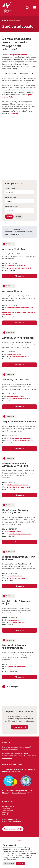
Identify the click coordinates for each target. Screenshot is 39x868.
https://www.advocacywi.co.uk (20, 398)
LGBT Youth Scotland (19, 793)
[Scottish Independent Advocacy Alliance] (6, 8)
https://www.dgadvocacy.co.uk (20, 534)
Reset (19, 217)
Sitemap (20, 841)
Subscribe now (19, 727)
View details (26, 277)
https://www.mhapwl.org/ (18, 622)
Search (9, 217)
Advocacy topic (11, 197)
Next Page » (14, 687)
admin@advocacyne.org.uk (16, 266)
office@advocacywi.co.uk (16, 396)
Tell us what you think (13, 829)
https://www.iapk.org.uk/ (18, 578)
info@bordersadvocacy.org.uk (17, 485)
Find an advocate (14, 21)
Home (4, 21)
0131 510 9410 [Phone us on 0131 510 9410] (12, 819)
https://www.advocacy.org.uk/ (19, 357)
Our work (15, 113)
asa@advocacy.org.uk (14, 354)
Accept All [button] (20, 863)
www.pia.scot (13, 669)
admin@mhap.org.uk (14, 620)
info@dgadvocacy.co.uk (15, 531)
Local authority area (12, 188)
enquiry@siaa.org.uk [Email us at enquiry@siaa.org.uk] (14, 821)
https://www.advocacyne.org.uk (20, 268)
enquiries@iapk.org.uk (15, 576)
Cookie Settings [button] (9, 863)
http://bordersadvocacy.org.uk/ (20, 487)
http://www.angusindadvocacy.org (21, 440)
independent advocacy (19, 55)
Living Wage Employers (16, 769)
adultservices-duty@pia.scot (16, 667)
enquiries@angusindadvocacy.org (18, 438)
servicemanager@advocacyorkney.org (20, 308)
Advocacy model (11, 206)
